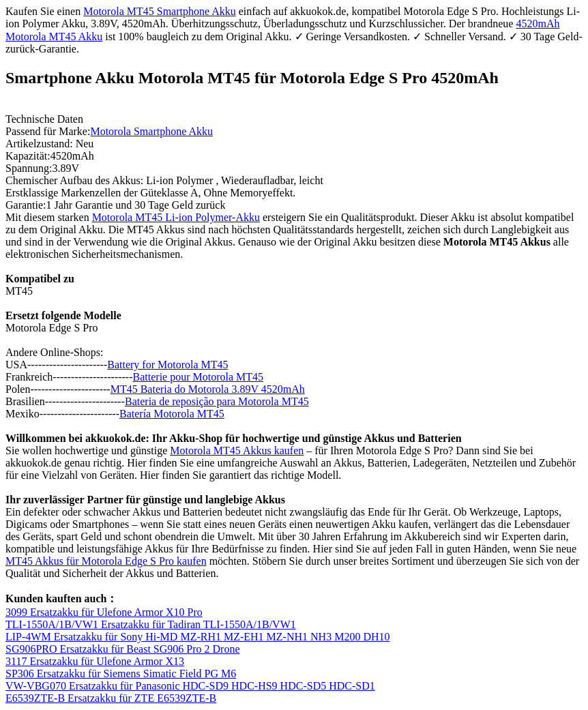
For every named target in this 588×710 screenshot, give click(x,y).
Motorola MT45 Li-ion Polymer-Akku (176, 217)
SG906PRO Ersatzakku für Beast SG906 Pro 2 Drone (123, 649)
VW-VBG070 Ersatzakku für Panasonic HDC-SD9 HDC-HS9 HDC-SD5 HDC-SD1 (190, 686)
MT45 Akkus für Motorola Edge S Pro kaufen (106, 561)
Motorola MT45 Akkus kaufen (237, 450)
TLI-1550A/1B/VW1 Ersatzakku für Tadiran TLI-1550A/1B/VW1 (151, 624)
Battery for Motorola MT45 (167, 365)
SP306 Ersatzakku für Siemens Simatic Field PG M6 (121, 674)
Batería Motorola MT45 (172, 414)
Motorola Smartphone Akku (151, 131)
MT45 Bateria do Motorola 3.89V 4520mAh (208, 389)
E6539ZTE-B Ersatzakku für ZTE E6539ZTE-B (111, 698)
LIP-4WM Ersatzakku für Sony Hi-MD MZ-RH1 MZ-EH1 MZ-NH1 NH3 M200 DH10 (198, 637)
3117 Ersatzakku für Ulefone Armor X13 (95, 661)
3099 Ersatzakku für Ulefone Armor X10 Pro (104, 612)
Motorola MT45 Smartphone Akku (160, 11)
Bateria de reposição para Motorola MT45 (217, 401)
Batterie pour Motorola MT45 (199, 377)
